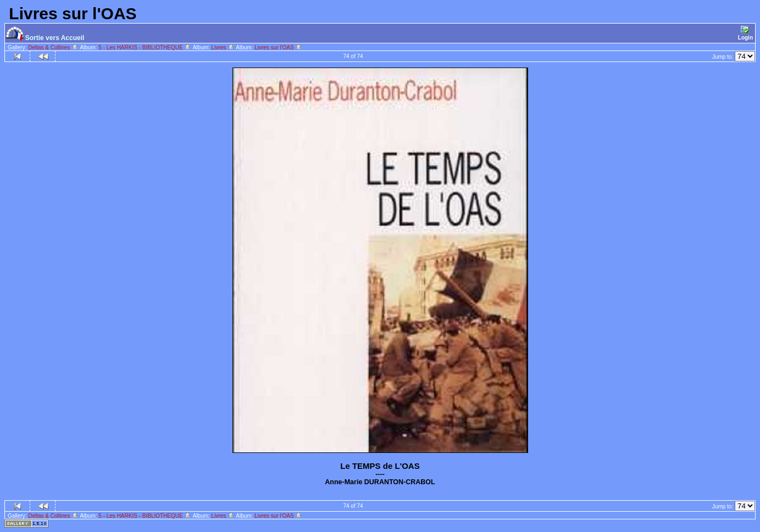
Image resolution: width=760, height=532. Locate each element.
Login (745, 33)
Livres (223, 47)
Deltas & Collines (53, 47)
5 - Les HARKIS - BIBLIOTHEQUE (145, 47)
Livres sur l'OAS (278, 47)
